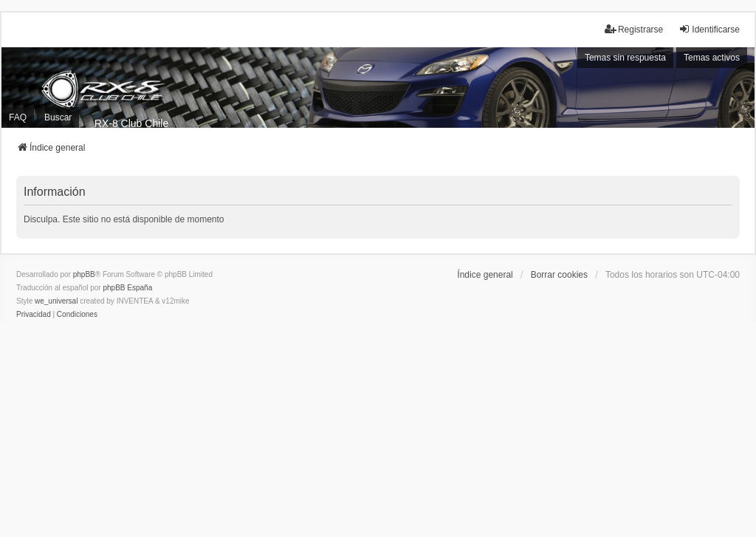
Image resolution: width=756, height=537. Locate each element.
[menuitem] (34, 315)
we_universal (56, 301)
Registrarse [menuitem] (634, 29)
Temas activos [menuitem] (712, 58)
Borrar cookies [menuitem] (559, 275)
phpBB (84, 274)
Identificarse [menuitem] (709, 29)
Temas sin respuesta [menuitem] (625, 58)
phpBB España (127, 288)
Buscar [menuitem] (58, 117)
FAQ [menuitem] (18, 117)
